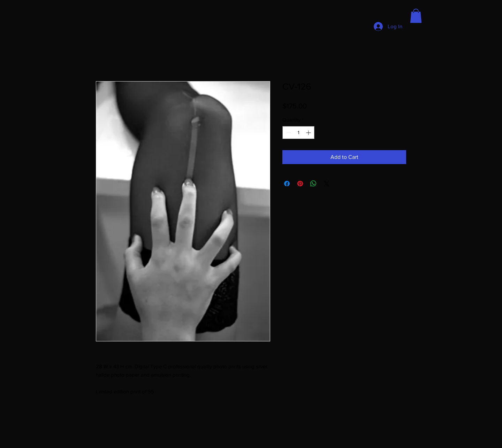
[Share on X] (327, 184)
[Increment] (309, 133)
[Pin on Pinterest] (300, 184)
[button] (416, 16)
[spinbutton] (298, 133)
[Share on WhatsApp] (313, 184)
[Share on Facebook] (287, 184)
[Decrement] (288, 133)
